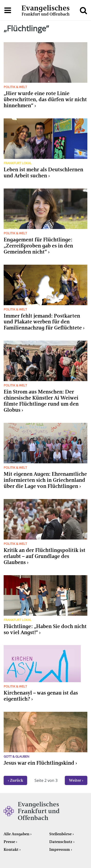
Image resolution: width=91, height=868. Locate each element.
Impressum (60, 849)
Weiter (75, 780)
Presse (9, 842)
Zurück (17, 780)
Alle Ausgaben (17, 834)
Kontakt (11, 849)
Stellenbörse (60, 834)
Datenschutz (61, 842)
